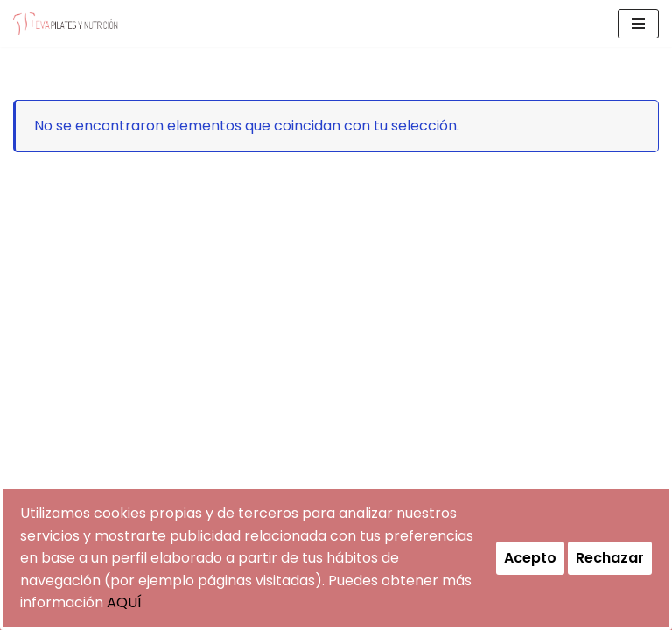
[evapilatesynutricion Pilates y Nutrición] (66, 24)
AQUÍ (124, 602)
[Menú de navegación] (638, 24)
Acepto (530, 558)
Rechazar (610, 558)
